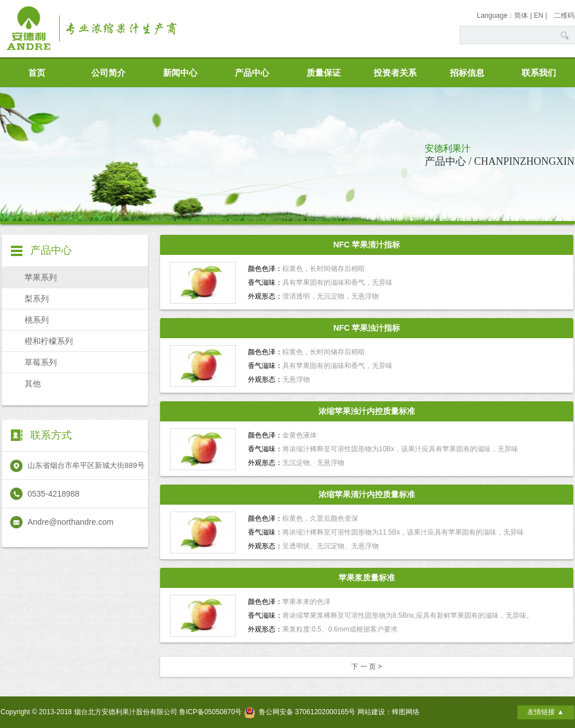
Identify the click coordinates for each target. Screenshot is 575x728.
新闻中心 (180, 73)
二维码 (564, 16)
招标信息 (467, 73)
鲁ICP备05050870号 (210, 712)
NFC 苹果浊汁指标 (367, 328)
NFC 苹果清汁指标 (367, 245)
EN (539, 16)
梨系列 (37, 299)
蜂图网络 (406, 712)
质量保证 (324, 73)
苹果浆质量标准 (367, 578)
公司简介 (108, 73)
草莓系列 (41, 362)
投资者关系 (395, 73)
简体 (521, 16)
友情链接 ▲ (545, 712)
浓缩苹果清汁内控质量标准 (367, 494)
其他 (33, 384)
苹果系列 (41, 277)
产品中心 (252, 73)
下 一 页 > (366, 667)
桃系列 (37, 320)
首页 (37, 73)
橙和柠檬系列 (49, 341)
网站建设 (371, 712)
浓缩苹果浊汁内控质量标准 (367, 411)
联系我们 (539, 73)
